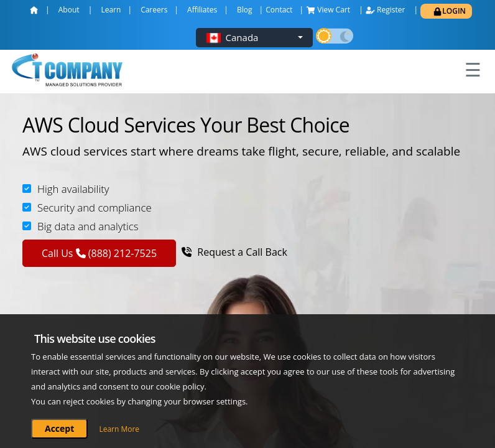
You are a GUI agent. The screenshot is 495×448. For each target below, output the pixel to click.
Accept (59, 428)
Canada (242, 37)
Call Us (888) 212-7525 (99, 253)
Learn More (119, 429)
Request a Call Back (234, 252)
